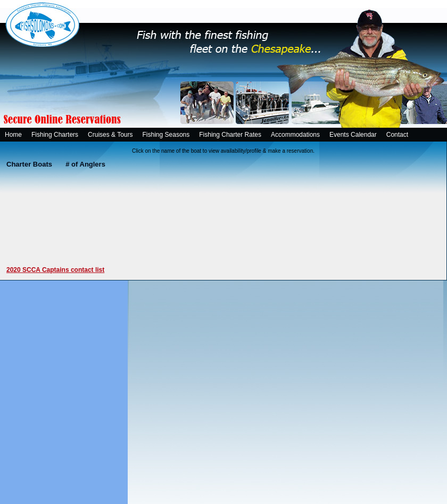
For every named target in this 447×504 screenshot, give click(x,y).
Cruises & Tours (110, 135)
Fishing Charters (55, 135)
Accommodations (295, 135)
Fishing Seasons (166, 135)
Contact (397, 135)
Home (13, 135)
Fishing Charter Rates (230, 135)
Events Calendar (353, 135)
